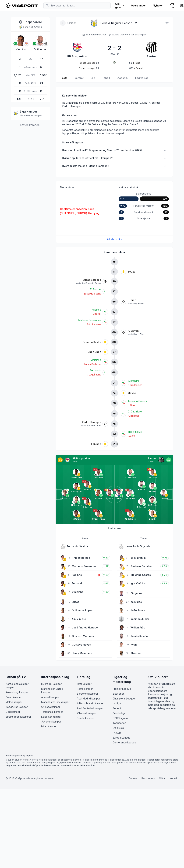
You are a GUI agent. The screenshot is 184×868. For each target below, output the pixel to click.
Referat (79, 78)
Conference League (124, 742)
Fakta (64, 78)
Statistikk (123, 78)
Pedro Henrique (92, 422)
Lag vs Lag (142, 78)
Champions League (124, 699)
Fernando (96, 370)
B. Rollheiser (135, 385)
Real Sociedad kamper (90, 708)
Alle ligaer (119, 5)
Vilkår (162, 778)
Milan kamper (49, 726)
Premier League (122, 689)
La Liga (117, 703)
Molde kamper (14, 702)
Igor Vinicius (135, 432)
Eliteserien (119, 694)
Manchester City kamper (55, 702)
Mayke (132, 393)
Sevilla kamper (85, 718)
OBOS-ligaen (120, 718)
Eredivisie (118, 728)
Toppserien (119, 723)
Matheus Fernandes (90, 320)
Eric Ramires (94, 324)
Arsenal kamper (50, 697)
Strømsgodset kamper (18, 717)
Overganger (138, 5)
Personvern (148, 778)
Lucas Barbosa (92, 280)
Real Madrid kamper (89, 699)
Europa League (121, 738)
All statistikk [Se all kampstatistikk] (114, 239)
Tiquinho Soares (137, 401)
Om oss (172, 5)
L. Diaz (132, 300)
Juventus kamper (51, 722)
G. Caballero (135, 411)
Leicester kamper (51, 717)
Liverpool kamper (51, 684)
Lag (93, 78)
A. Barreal (134, 331)
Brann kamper (14, 697)
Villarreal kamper (87, 713)
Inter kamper (84, 684)
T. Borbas (95, 289)
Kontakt (174, 778)
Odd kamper (13, 712)
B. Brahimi (133, 381)
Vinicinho (96, 360)
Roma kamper (85, 689)
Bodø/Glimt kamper (17, 707)
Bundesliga (119, 713)
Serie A (117, 708)
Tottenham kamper (52, 712)
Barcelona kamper (88, 694)
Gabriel (97, 314)
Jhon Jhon (94, 352)
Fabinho (96, 310)
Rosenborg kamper (17, 692)
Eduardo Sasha (93, 283)
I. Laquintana (94, 375)
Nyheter (158, 5)
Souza (132, 272)
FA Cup (117, 733)
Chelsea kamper (51, 707)
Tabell (106, 78)
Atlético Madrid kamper (90, 703)
